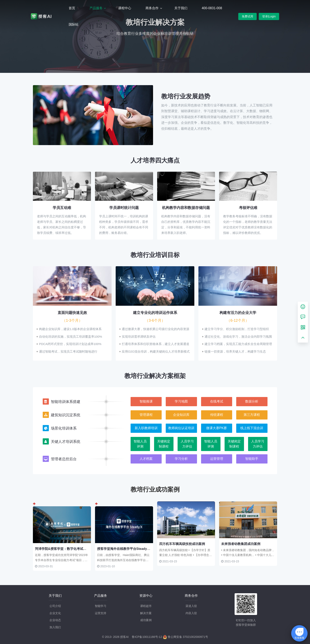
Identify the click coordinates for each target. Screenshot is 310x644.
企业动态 (55, 620)
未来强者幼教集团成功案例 (241, 544)
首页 (72, 8)
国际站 (74, 24)
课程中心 (125, 8)
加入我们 (55, 627)
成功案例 (146, 620)
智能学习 (101, 606)
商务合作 (152, 8)
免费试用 (247, 16)
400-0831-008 (212, 8)
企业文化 (55, 613)
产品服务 (96, 8)
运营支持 (101, 613)
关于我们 (181, 8)
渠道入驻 (191, 606)
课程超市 (146, 606)
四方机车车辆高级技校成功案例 (182, 544)
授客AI (124, 637)
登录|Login (269, 16)
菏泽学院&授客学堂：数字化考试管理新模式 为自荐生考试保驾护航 (84, 549)
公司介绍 (55, 606)
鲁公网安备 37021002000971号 (185, 637)
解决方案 (146, 613)
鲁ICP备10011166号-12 (147, 637)
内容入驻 (191, 613)
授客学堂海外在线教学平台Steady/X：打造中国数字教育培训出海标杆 (148, 549)
